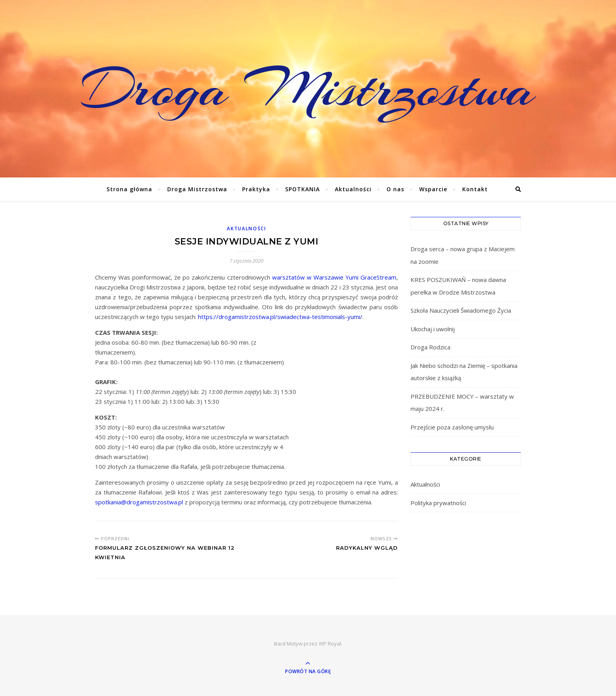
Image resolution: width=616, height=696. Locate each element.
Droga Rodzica (430, 347)
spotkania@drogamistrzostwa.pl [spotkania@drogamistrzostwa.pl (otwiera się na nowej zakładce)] (139, 502)
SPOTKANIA (302, 189)
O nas (395, 189)
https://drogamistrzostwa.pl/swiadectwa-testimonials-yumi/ (280, 317)
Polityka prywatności (438, 503)
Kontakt (475, 189)
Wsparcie (433, 189)
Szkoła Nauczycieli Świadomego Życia (461, 310)
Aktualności (353, 189)
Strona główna (129, 189)
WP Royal (330, 644)
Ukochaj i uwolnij (433, 329)
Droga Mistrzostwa (308, 89)
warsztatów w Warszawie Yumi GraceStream (334, 277)
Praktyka (256, 189)
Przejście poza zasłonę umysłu (452, 427)
